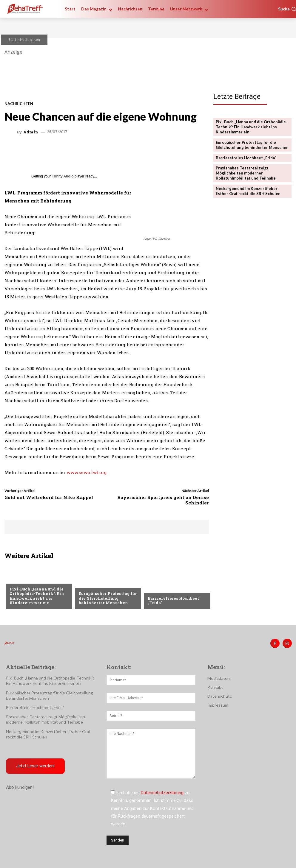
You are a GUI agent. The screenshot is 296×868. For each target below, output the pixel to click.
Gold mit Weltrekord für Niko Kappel (49, 497)
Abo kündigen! (20, 787)
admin (31, 132)
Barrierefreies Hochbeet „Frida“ (173, 601)
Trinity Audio (63, 176)
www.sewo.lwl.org (87, 472)
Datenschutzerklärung (162, 793)
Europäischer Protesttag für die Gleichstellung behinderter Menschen (107, 598)
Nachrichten (30, 39)
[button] (287, 9)
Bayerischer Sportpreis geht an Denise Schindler (163, 500)
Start (12, 39)
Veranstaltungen (28, 579)
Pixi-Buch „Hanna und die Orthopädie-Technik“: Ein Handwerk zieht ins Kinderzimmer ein (36, 596)
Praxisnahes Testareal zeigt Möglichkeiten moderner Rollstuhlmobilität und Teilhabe (246, 173)
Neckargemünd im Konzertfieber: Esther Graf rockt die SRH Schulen (248, 191)
